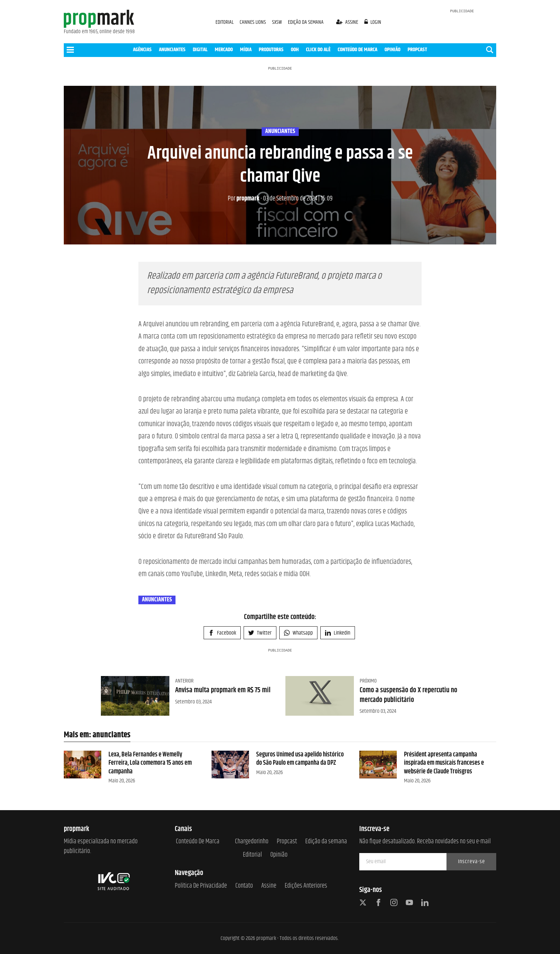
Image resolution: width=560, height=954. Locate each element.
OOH (295, 50)
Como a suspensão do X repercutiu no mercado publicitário (408, 695)
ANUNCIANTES (172, 50)
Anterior (184, 681)
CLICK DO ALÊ (318, 50)
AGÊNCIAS (142, 50)
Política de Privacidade (201, 886)
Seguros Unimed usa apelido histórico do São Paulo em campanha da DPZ (300, 759)
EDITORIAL (225, 22)
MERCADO (224, 50)
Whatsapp (298, 633)
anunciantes (280, 132)
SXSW (277, 22)
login (373, 22)
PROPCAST (417, 50)
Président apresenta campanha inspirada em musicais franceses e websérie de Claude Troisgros (444, 763)
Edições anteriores (306, 886)
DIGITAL (200, 50)
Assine (269, 886)
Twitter (260, 633)
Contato (244, 886)
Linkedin (338, 633)
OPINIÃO (392, 50)
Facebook (222, 633)
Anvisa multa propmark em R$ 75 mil (223, 690)
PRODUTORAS (271, 50)
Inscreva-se (472, 862)
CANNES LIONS (253, 22)
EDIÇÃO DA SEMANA (306, 22)
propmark (244, 199)
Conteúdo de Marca (198, 842)
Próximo (368, 681)
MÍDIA (246, 50)
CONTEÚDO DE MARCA (357, 50)
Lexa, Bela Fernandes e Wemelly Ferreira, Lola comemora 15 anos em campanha (150, 763)
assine (348, 22)
